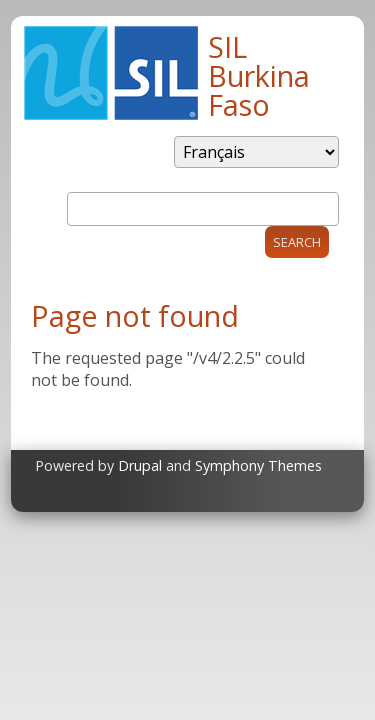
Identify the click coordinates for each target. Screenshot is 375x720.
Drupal (140, 465)
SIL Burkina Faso (259, 75)
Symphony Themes (258, 465)
